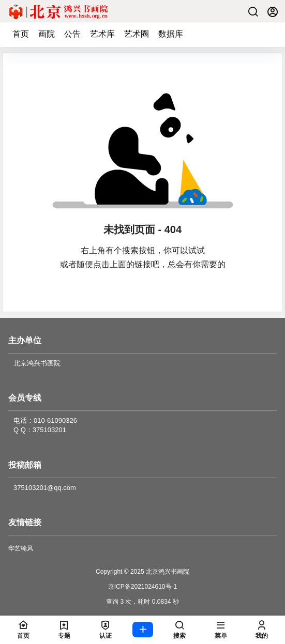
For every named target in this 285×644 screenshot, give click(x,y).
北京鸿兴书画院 (167, 572)
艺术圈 (137, 34)
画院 (47, 34)
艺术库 (102, 34)
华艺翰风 (21, 548)
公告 (72, 34)
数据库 (171, 34)
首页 (21, 34)
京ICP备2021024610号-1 (142, 587)
